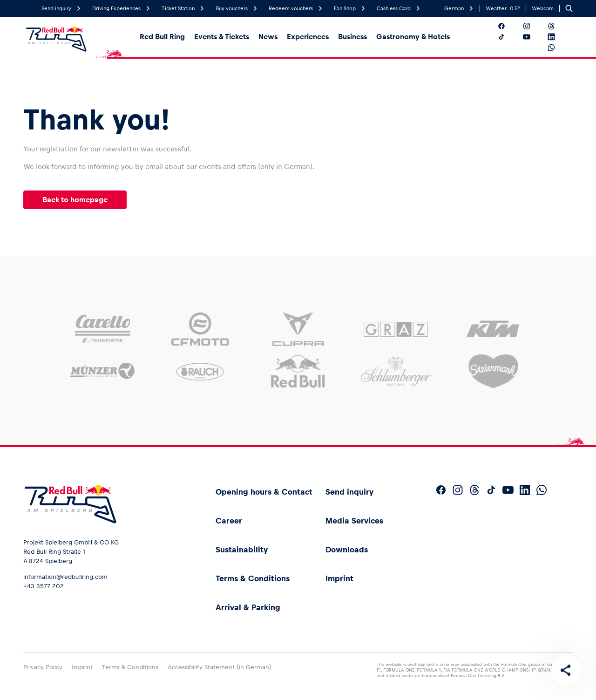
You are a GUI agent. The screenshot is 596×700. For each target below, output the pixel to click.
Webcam (543, 8)
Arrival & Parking (248, 607)
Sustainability (242, 550)
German (459, 9)
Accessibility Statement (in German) (220, 667)
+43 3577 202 (44, 586)
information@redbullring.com (65, 577)
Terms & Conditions (253, 578)
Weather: (503, 8)
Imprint (339, 578)
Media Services (354, 521)
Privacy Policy (43, 667)
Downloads (347, 550)
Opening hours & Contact (264, 492)
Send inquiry (349, 492)
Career (229, 521)
